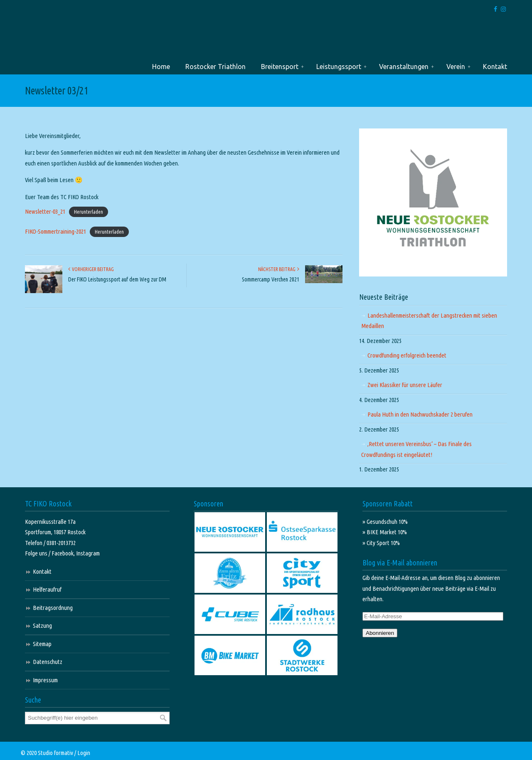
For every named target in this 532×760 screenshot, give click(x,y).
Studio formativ (55, 753)
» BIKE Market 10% (385, 532)
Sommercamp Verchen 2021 (271, 279)
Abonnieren (380, 633)
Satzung (42, 626)
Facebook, (64, 553)
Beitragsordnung (53, 608)
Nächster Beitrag (279, 269)
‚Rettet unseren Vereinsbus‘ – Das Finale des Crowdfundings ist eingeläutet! (416, 449)
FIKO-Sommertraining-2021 (55, 231)
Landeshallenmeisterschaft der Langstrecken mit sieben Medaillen (429, 321)
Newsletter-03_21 (45, 211)
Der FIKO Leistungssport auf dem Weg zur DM (117, 279)
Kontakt (42, 571)
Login (84, 753)
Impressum (45, 680)
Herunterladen (89, 212)
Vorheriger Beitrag (91, 269)
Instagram (88, 553)
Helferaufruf (47, 589)
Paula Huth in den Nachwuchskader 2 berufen (420, 414)
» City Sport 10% (381, 543)
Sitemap (42, 644)
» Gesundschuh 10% (385, 522)
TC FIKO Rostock (53, 39)
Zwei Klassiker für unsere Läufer (405, 385)
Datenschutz (48, 662)
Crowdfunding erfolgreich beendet (407, 355)
